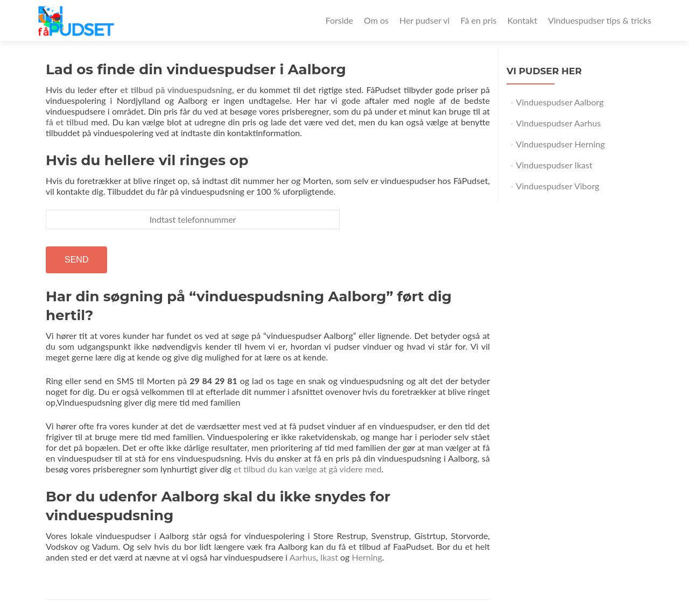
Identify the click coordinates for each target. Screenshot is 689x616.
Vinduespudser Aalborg (560, 102)
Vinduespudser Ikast (554, 165)
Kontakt (522, 20)
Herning (367, 557)
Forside (339, 20)
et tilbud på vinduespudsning (176, 90)
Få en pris (478, 20)
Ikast (329, 557)
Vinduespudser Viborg (558, 186)
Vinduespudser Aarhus (559, 123)
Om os (376, 20)
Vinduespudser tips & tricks (600, 20)
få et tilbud (67, 122)
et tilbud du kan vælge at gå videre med (308, 469)
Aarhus (303, 557)
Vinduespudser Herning (561, 144)
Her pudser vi (425, 20)
